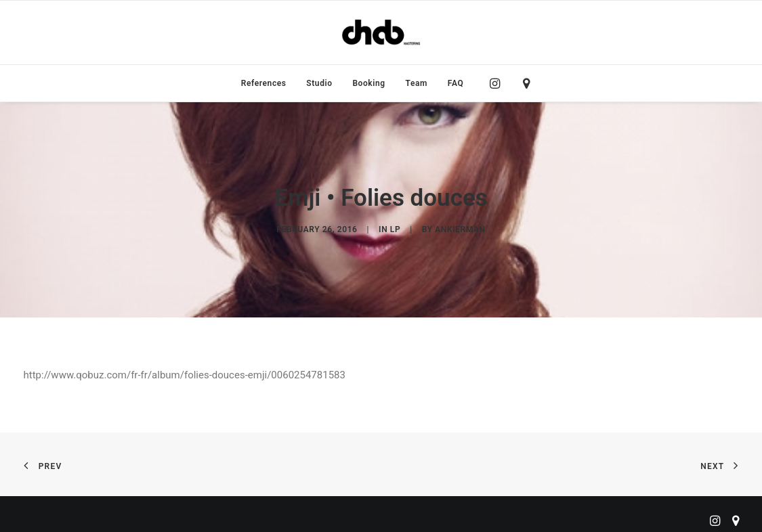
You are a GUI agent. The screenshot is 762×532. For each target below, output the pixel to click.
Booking (368, 83)
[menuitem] (264, 83)
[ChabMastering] (381, 32)
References (264, 83)
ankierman (460, 226)
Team (417, 83)
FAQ (456, 83)
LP (395, 226)
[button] (498, 83)
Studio (319, 83)
